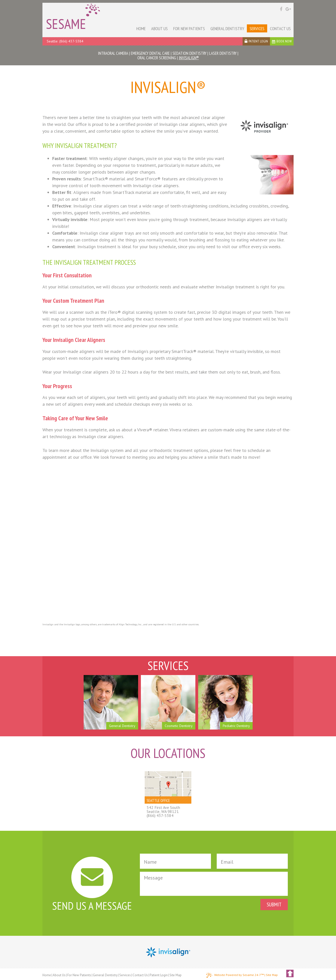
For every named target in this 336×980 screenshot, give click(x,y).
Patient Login (159, 975)
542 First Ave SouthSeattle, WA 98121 (163, 809)
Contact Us (140, 975)
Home (47, 975)
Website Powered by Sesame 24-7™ (235, 975)
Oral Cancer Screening (157, 58)
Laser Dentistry (223, 53)
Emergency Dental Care (150, 53)
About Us (59, 975)
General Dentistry (105, 975)
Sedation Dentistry (189, 53)
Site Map (176, 975)
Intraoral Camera (113, 53)
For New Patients (79, 975)
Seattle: (52, 41)
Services (125, 975)
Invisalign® (189, 58)
